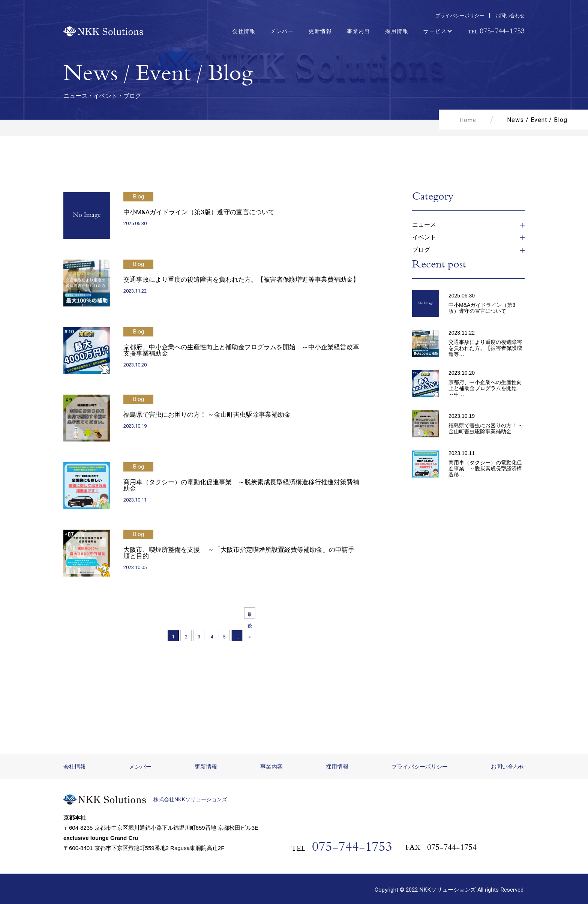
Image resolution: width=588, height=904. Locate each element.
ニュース (424, 225)
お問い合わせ (510, 16)
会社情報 (244, 31)
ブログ (421, 250)
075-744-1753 (352, 846)
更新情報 (320, 31)
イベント (424, 237)
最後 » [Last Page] (250, 615)
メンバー (282, 31)
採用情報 (397, 31)
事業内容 (358, 31)
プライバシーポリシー (460, 16)
